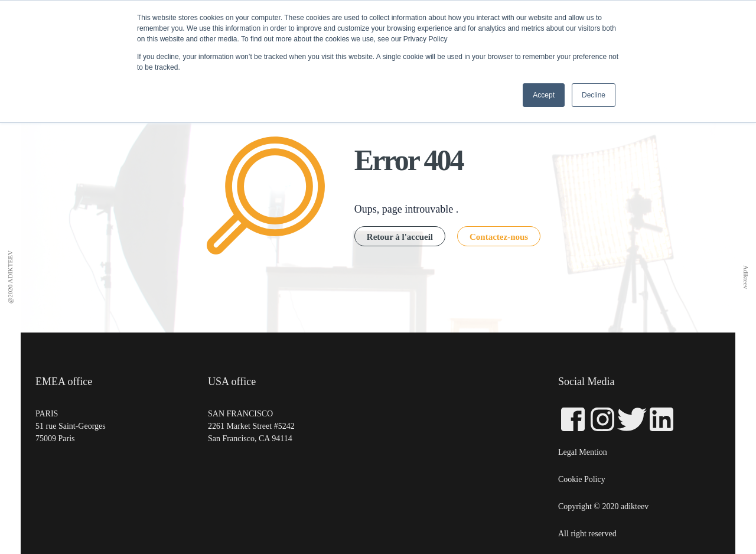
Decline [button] (594, 95)
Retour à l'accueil (400, 237)
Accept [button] (544, 95)
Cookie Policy (582, 479)
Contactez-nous (499, 237)
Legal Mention (583, 452)
